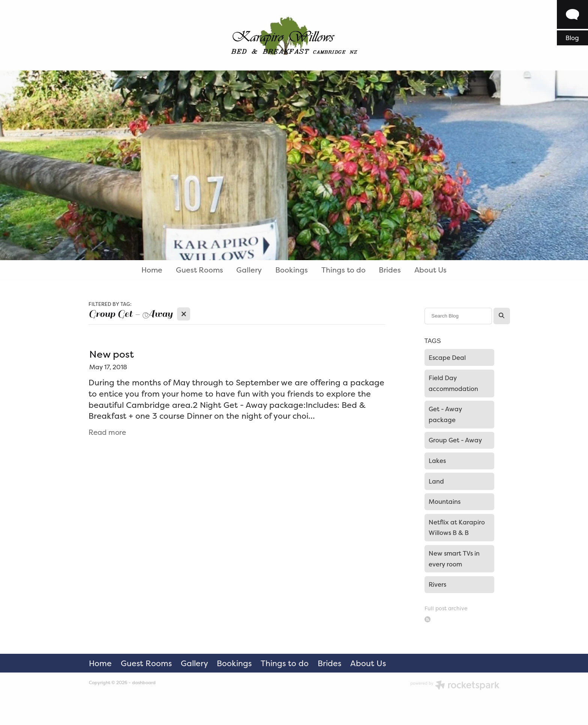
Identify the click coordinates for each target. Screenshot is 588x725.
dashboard (144, 683)
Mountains (445, 502)
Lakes (437, 461)
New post (112, 354)
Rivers (437, 584)
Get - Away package (445, 414)
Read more (107, 432)
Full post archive (446, 608)
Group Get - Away (455, 440)
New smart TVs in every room (454, 559)
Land (436, 481)
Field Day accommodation (453, 383)
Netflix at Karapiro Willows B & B (457, 528)
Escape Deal (447, 358)
